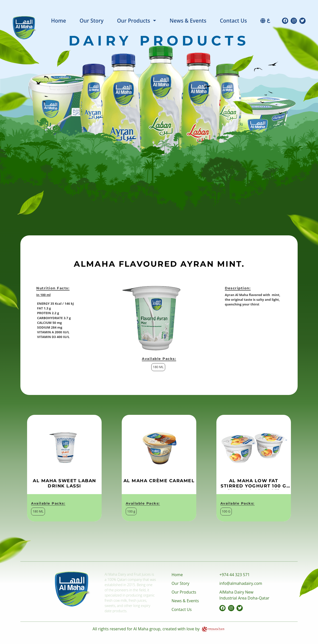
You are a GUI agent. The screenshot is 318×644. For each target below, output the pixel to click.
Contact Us (233, 21)
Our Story (91, 21)
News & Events (188, 21)
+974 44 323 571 (235, 575)
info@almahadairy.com (241, 583)
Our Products (134, 21)
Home (59, 21)
